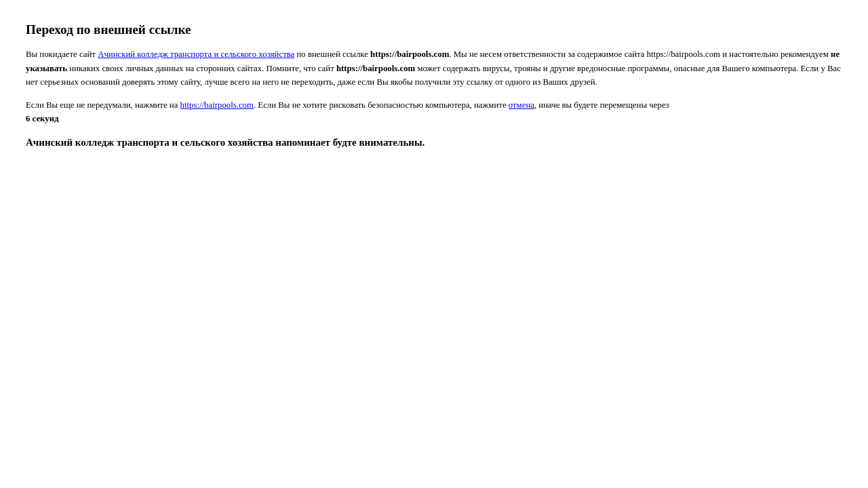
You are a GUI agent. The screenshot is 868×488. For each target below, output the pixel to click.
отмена (521, 105)
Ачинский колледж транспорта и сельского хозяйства (196, 54)
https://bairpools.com (217, 105)
